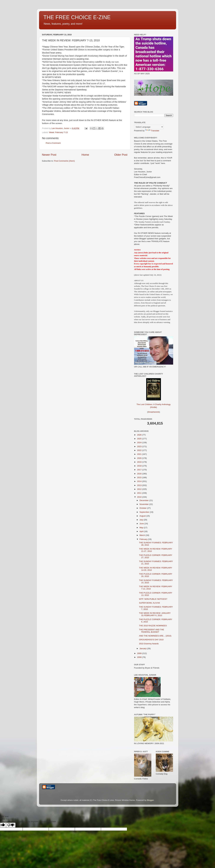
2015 (140, 477)
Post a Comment (53, 143)
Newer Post (49, 155)
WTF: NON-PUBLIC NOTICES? (153, 599)
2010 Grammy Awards (149, 644)
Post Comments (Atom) (64, 161)
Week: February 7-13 (58, 132)
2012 (140, 489)
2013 (140, 485)
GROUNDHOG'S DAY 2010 (151, 640)
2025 (140, 439)
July (142, 520)
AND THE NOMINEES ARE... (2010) (155, 636)
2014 (140, 481)
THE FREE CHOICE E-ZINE (77, 17)
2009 (140, 653)
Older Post (121, 155)
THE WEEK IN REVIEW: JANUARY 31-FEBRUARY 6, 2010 (155, 614)
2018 (140, 466)
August (143, 516)
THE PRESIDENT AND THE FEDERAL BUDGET (151, 631)
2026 (140, 435)
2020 (140, 458)
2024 (140, 442)
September (145, 512)
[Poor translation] (11, 825)
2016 (140, 474)
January (143, 648)
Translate (152, 131)
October (143, 508)
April (142, 531)
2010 (140, 497)
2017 (140, 470)
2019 (140, 462)
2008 (140, 657)
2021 (140, 454)
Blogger (150, 800)
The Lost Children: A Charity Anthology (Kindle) (153, 403)
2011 (140, 493)
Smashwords (154, 412)
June (142, 524)
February (144, 539)
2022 (140, 450)
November (144, 504)
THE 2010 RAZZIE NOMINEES (153, 626)
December (144, 500)
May (142, 528)
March (143, 535)
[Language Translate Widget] (149, 127)
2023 (140, 446)
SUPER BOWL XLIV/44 (149, 603)
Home (85, 155)
